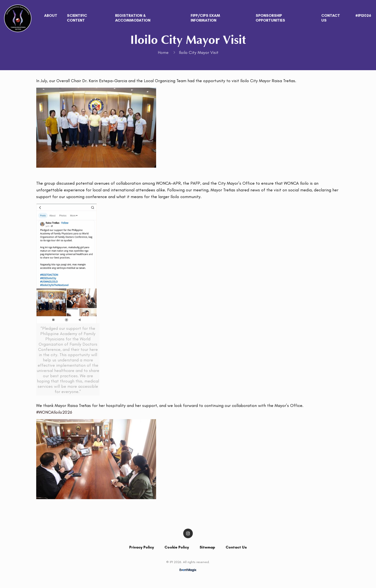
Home (163, 52)
